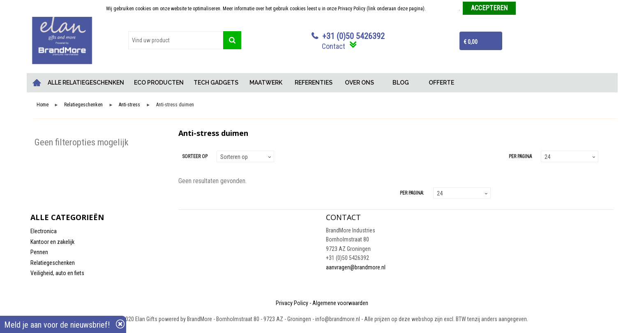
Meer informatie (443, 9)
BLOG (401, 83)
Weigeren (528, 9)
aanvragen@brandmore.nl (356, 267)
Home (37, 83)
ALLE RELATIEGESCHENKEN (86, 83)
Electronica (44, 231)
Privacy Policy (292, 303)
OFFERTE (441, 83)
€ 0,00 (471, 42)
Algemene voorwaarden (340, 303)
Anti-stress (129, 105)
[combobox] (176, 40)
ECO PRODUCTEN (159, 83)
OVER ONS (359, 83)
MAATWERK (266, 83)
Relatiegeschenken (83, 105)
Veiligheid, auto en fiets (57, 273)
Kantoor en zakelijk (52, 242)
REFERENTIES (314, 83)
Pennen (39, 252)
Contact (334, 46)
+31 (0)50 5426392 (353, 36)
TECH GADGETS (216, 83)
